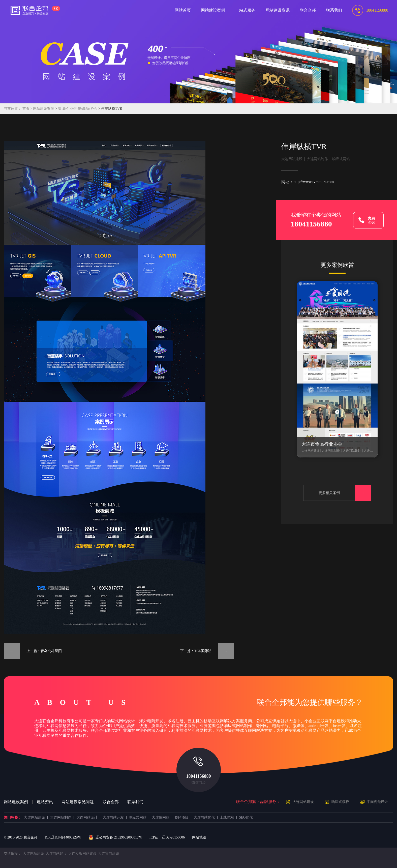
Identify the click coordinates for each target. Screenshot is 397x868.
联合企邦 (111, 802)
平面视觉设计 (377, 802)
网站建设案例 (44, 109)
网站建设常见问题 (78, 802)
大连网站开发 (113, 818)
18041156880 (198, 776)
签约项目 (181, 818)
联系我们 (135, 802)
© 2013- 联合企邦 (21, 837)
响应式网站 (341, 159)
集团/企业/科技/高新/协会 (78, 109)
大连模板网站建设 (82, 853)
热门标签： (13, 818)
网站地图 (199, 837)
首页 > (28, 109)
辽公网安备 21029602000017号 (115, 837)
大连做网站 (161, 818)
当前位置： (13, 109)
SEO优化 (246, 818)
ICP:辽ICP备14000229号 (63, 837)
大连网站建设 (292, 159)
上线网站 (227, 818)
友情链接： (13, 853)
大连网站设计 (87, 818)
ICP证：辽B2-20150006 (167, 837)
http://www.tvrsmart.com (314, 182)
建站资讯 (45, 802)
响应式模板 (340, 802)
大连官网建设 (109, 853)
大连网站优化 (204, 818)
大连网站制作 (317, 159)
